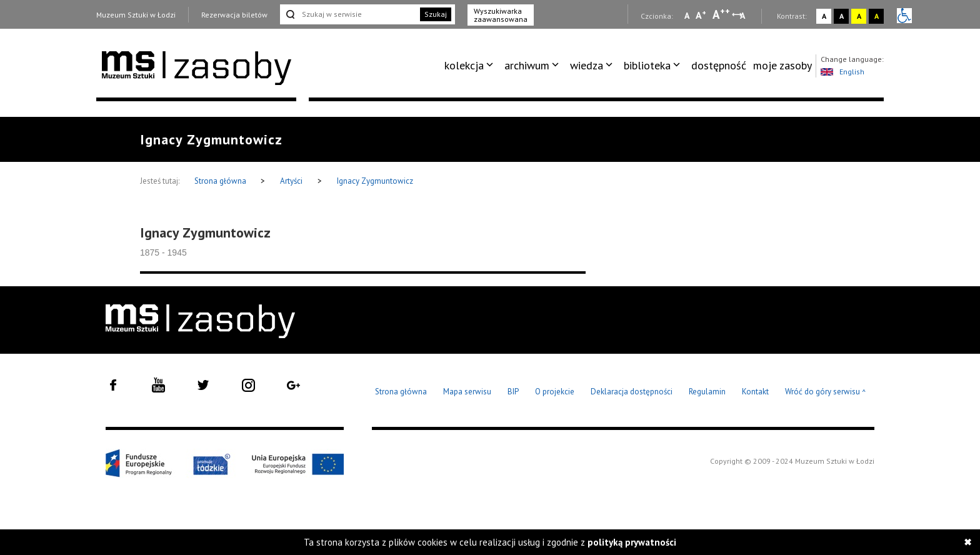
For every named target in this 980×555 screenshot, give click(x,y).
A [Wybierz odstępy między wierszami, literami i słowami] (743, 16)
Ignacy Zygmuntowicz (375, 181)
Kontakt (755, 392)
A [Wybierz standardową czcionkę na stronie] (701, 15)
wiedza (587, 65)
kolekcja (464, 65)
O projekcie (555, 392)
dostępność (719, 65)
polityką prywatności (632, 542)
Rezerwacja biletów (234, 15)
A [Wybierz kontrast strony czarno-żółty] (877, 16)
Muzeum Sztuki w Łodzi (136, 15)
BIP (513, 392)
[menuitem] (471, 66)
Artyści (291, 181)
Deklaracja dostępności (632, 392)
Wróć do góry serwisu (826, 392)
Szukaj (436, 14)
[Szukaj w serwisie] (349, 14)
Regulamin (707, 392)
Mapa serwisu (467, 392)
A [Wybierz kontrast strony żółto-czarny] (859, 16)
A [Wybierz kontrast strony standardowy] (824, 16)
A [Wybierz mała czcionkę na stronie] (687, 16)
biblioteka (647, 65)
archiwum (527, 65)
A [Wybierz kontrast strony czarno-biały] (842, 16)
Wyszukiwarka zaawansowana (501, 15)
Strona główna (221, 181)
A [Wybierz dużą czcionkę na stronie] (721, 14)
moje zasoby (782, 65)
